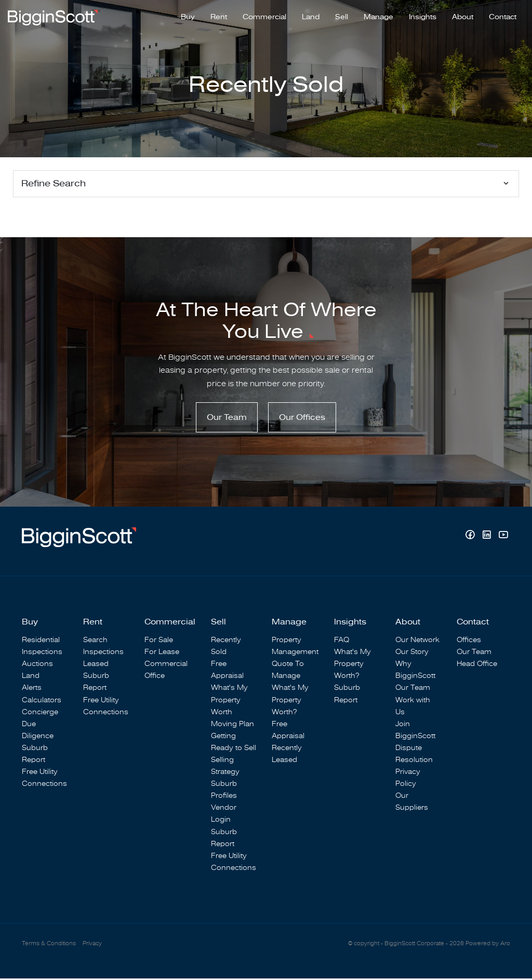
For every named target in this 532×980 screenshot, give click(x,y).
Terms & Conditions (49, 945)
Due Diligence (38, 731)
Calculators (42, 701)
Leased (96, 665)
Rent (219, 16)
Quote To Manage (288, 671)
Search (95, 641)
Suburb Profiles (224, 791)
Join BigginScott (415, 731)
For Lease (162, 653)
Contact (503, 16)
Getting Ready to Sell (234, 743)
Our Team (227, 419)
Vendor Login (224, 815)
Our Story (412, 653)
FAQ (342, 641)
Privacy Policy (408, 779)
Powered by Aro (488, 945)
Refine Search (54, 183)
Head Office (477, 665)
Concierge (40, 713)
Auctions (37, 665)
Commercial (264, 16)
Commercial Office (166, 671)
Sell (342, 16)
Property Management (295, 647)
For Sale (159, 641)
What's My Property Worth (229, 701)
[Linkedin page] (488, 537)
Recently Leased (287, 755)
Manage (378, 16)
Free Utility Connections (44, 779)
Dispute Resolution (414, 755)
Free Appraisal (227, 671)
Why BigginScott (415, 671)
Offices (469, 641)
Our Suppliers (412, 803)
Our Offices (302, 419)
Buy (188, 16)
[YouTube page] (503, 537)
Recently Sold (226, 647)
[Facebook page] (471, 537)
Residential (41, 641)
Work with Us (413, 707)
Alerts (32, 689)
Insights (423, 16)
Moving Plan (232, 725)
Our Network (417, 641)
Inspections (42, 653)
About (463, 16)
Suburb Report (35, 755)
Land (311, 16)
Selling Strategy (225, 767)
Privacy (92, 945)
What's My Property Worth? (290, 701)
